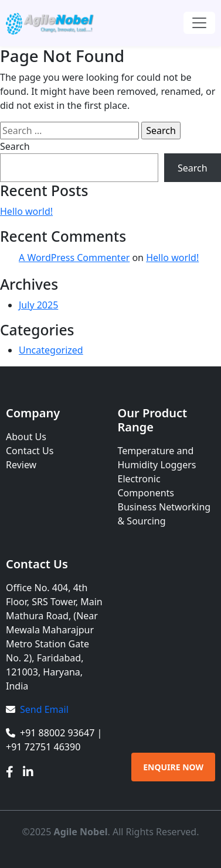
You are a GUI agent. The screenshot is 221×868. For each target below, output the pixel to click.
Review (21, 465)
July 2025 (38, 305)
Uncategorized (51, 350)
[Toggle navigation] (199, 23)
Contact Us (30, 451)
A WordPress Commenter (74, 258)
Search (15, 146)
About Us (26, 437)
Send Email (44, 709)
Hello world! (26, 211)
